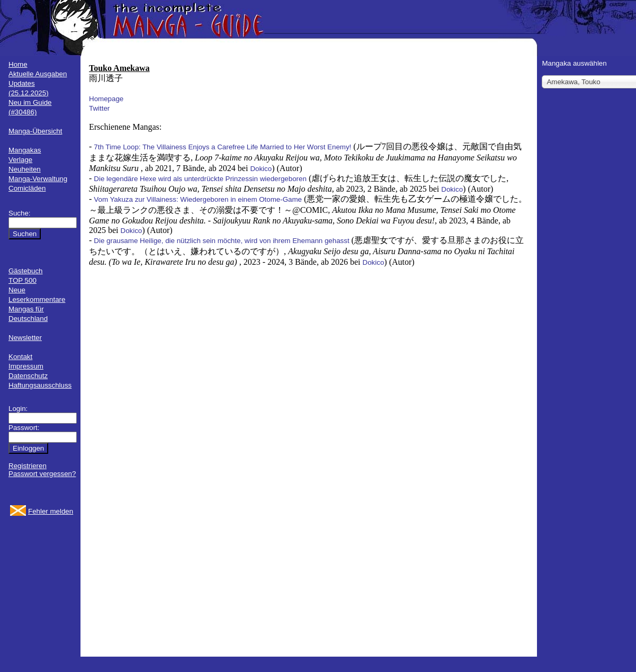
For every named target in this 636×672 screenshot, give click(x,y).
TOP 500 (23, 280)
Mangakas (25, 150)
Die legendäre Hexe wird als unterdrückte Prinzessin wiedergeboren (200, 179)
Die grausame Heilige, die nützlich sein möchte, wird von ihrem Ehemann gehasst (221, 241)
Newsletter (25, 338)
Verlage (20, 160)
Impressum (26, 366)
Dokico (261, 169)
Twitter (99, 108)
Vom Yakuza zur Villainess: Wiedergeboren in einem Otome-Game (198, 199)
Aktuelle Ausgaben (38, 74)
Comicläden (27, 188)
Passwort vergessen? (42, 474)
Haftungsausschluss (40, 385)
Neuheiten (25, 169)
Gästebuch (25, 271)
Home (18, 64)
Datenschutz (28, 376)
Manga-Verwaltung (38, 179)
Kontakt (20, 357)
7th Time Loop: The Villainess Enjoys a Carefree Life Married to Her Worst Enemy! (222, 147)
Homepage (106, 99)
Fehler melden (51, 511)
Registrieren (28, 466)
